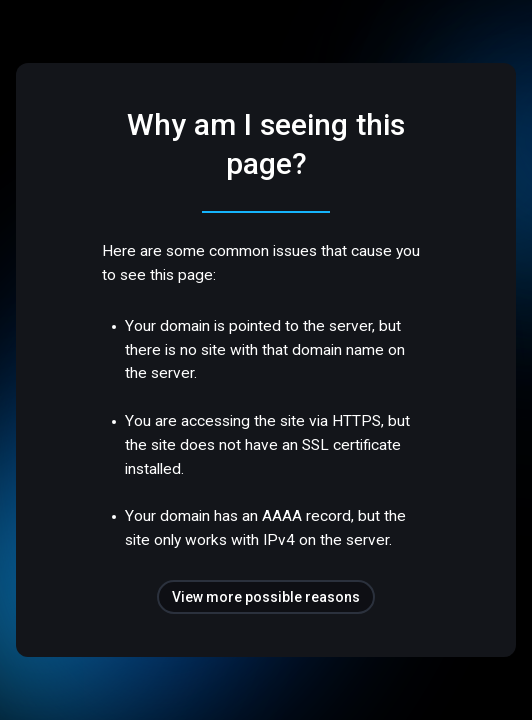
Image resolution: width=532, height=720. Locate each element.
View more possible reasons (266, 597)
